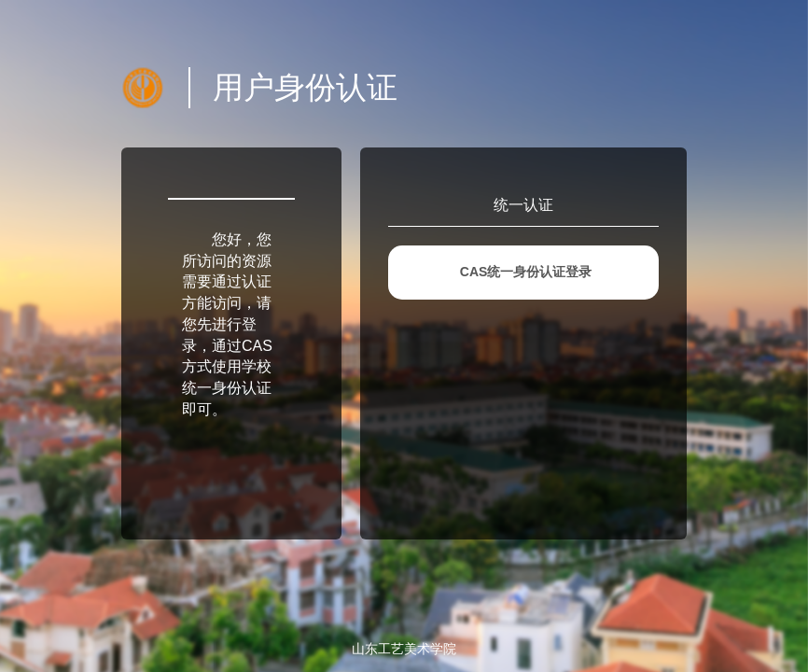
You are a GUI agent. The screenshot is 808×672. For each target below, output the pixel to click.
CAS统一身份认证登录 (526, 272)
